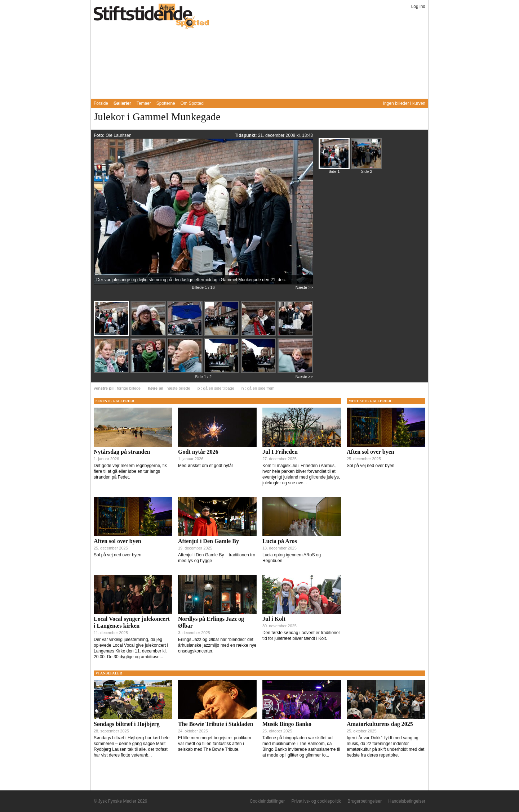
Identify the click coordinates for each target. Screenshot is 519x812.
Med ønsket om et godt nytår (206, 466)
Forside (101, 103)
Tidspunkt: (246, 135)
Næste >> (304, 287)
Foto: (100, 135)
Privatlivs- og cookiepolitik (316, 801)
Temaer (144, 103)
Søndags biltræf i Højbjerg (127, 724)
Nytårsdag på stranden (122, 452)
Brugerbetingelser (365, 801)
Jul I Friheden (280, 452)
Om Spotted (192, 103)
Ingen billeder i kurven (404, 103)
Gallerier (122, 103)
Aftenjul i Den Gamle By (209, 541)
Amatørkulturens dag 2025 (380, 724)
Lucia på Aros (280, 541)
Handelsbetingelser (407, 801)
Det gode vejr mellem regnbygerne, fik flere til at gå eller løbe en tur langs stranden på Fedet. (130, 471)
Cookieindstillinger (267, 801)
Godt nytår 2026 (198, 452)
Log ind (418, 6)
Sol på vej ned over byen (117, 555)
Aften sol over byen (117, 541)
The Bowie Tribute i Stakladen (216, 724)
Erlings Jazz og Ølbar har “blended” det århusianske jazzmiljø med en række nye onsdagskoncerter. (217, 645)
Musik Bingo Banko (287, 724)
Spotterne (166, 103)
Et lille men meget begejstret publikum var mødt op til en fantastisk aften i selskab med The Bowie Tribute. (215, 744)
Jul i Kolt (274, 619)
